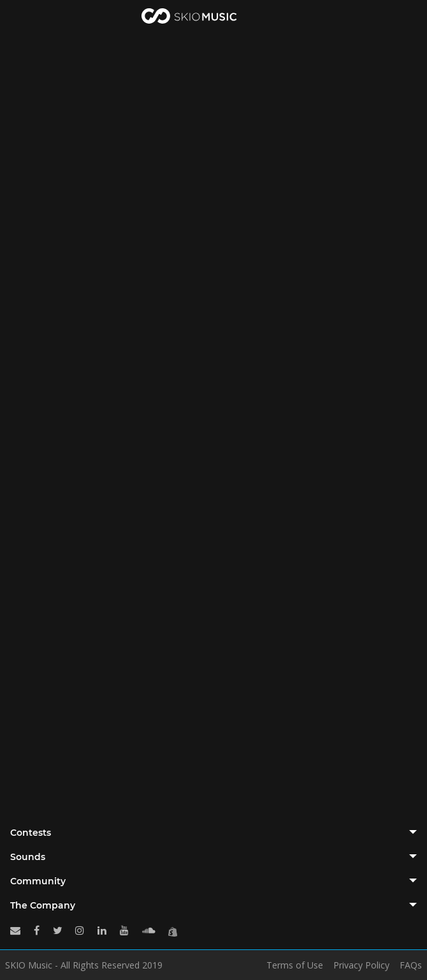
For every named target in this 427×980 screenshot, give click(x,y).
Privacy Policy (361, 965)
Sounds (28, 857)
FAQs (411, 965)
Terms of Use (295, 965)
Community (38, 881)
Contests (31, 833)
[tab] (213, 833)
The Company (43, 905)
